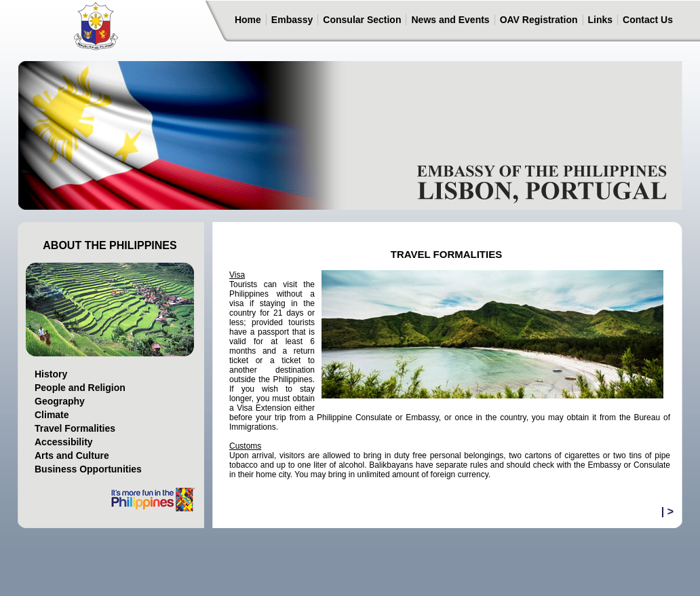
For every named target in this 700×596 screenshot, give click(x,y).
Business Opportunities (88, 469)
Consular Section (362, 20)
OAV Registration (539, 20)
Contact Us (648, 20)
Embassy (292, 20)
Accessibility (64, 442)
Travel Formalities (75, 428)
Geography (60, 401)
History (51, 374)
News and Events (450, 20)
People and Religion (80, 388)
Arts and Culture (72, 455)
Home (248, 20)
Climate (52, 415)
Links (601, 20)
